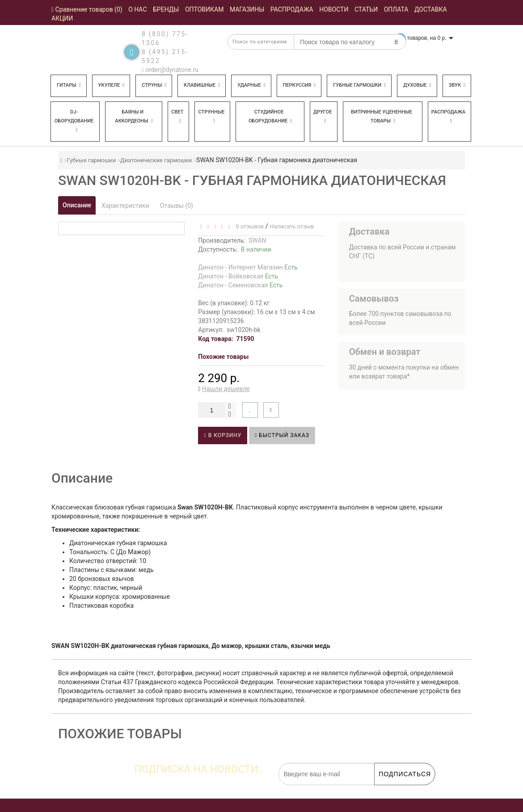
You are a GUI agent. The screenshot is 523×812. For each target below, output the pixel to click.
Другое (323, 116)
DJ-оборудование (74, 121)
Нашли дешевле (226, 389)
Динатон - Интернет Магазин (248, 267)
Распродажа (448, 116)
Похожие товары (223, 357)
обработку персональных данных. (392, 790)
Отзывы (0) (177, 206)
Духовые (417, 85)
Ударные (251, 85)
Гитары (69, 85)
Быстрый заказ (282, 435)
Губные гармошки (359, 85)
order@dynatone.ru (170, 70)
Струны (154, 85)
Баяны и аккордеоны (134, 116)
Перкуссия (299, 85)
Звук (457, 85)
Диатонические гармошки (156, 160)
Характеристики (125, 206)
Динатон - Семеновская (240, 285)
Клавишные (202, 85)
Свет (177, 116)
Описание (77, 205)
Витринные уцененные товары (382, 116)
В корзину (223, 435)
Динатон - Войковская (238, 276)
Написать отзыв (292, 226)
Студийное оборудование (270, 116)
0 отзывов (248, 226)
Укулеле (112, 85)
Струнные (211, 116)
